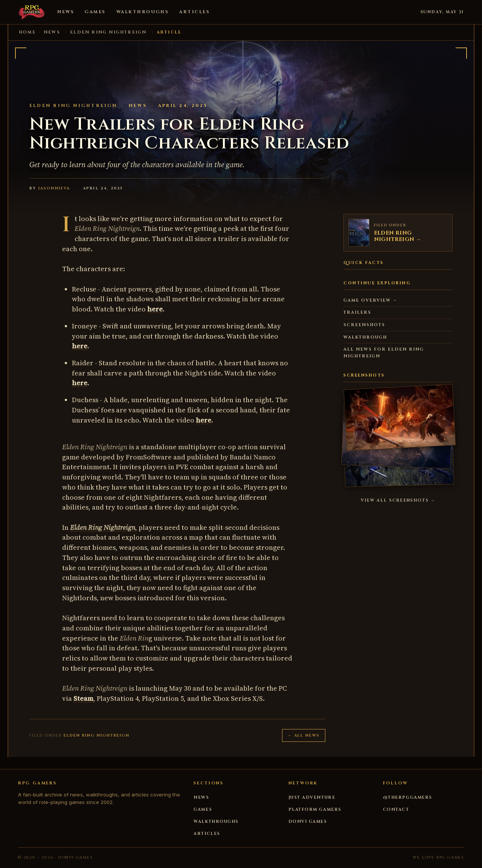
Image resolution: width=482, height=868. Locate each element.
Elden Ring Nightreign (103, 527)
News (66, 12)
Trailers (357, 312)
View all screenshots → (398, 500)
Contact (396, 809)
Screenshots (364, 325)
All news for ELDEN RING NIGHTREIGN (384, 353)
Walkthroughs (143, 12)
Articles (194, 12)
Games (95, 12)
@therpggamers (408, 797)
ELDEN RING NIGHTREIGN (108, 32)
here (155, 309)
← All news (304, 735)
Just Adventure (312, 797)
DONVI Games (308, 821)
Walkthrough (365, 337)
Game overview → (371, 300)
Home (27, 32)
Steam (83, 698)
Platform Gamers (315, 809)
